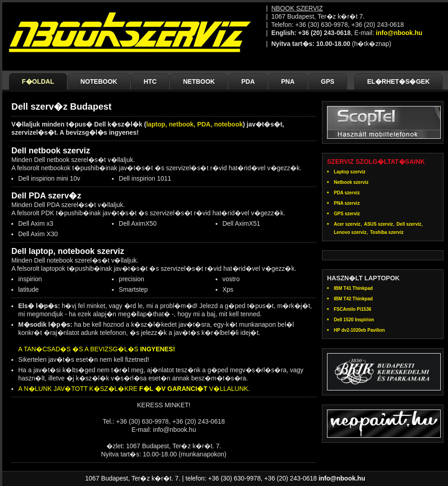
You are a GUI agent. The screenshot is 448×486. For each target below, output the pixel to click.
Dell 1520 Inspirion (354, 320)
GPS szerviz (347, 214)
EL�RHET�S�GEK (398, 81)
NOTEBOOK (99, 81)
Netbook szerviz (351, 182)
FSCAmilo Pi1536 (352, 309)
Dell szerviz (409, 224)
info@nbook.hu (399, 33)
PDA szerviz (347, 193)
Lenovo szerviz (350, 232)
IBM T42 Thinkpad (353, 299)
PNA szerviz (347, 203)
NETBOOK (199, 81)
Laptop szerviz (350, 172)
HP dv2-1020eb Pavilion (359, 330)
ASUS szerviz (378, 224)
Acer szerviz (347, 224)
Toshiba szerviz (387, 232)
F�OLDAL (38, 81)
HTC (150, 81)
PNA (288, 81)
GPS (328, 81)
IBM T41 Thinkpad (353, 288)
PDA (248, 81)
